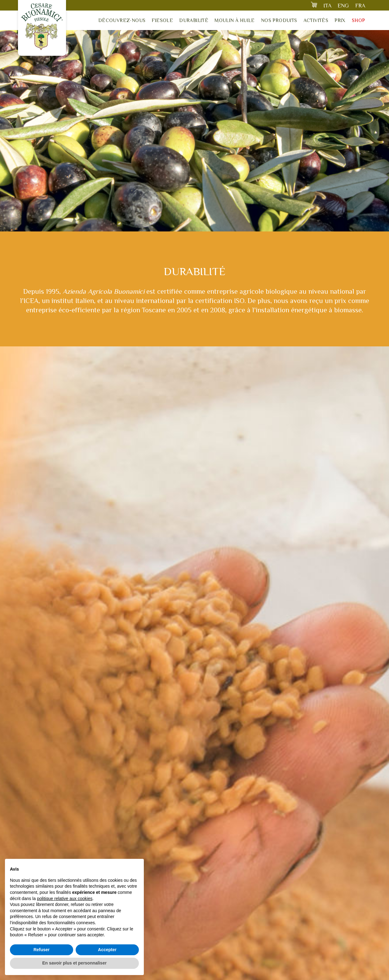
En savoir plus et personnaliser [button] (74, 963)
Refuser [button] (42, 950)
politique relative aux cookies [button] (65, 899)
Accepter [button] (107, 950)
